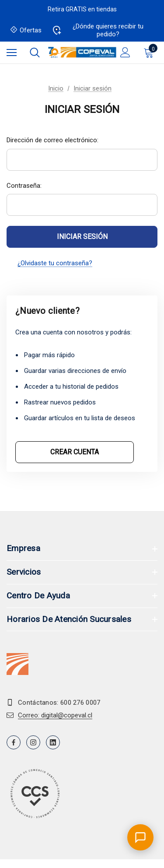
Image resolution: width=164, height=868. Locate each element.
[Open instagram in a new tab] (33, 742)
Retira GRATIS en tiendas (82, 9)
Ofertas (26, 30)
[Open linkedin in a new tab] (53, 742)
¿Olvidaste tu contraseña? (55, 263)
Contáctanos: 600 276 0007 (59, 703)
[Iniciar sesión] (125, 52)
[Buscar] (35, 53)
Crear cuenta (75, 452)
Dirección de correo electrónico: (52, 140)
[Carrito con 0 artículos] (150, 53)
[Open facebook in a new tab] (14, 742)
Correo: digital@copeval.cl (55, 715)
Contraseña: (24, 186)
